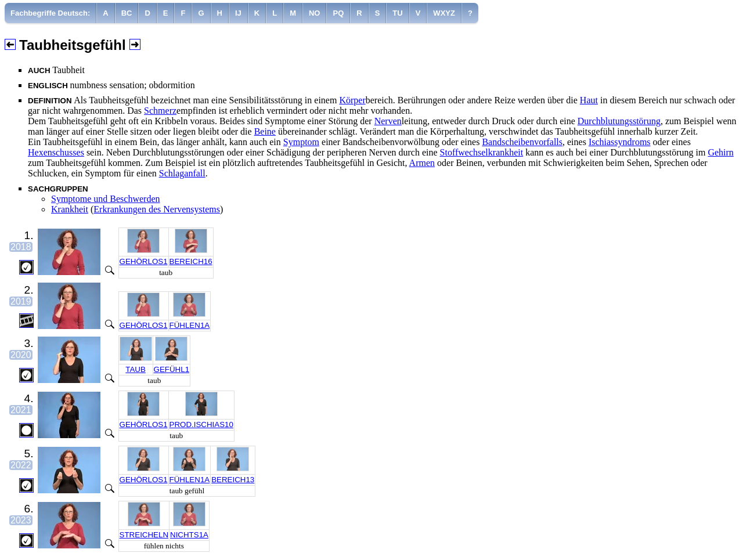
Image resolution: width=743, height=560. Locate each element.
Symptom (301, 142)
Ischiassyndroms (620, 142)
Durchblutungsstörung (619, 121)
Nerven (388, 121)
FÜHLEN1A (190, 325)
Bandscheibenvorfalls (522, 142)
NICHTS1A (189, 535)
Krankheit (70, 209)
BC (127, 13)
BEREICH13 (233, 480)
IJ (238, 13)
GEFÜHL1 (172, 369)
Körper (352, 100)
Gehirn (720, 152)
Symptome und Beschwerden (106, 199)
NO (315, 13)
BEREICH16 (191, 261)
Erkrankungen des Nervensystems (157, 209)
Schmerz (160, 111)
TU (397, 13)
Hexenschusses (56, 152)
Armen (422, 163)
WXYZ (444, 13)
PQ (338, 13)
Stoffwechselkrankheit (482, 152)
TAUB (136, 369)
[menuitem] (51, 13)
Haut (589, 100)
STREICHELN (144, 535)
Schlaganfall (182, 173)
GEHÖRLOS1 (144, 261)
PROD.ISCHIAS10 (201, 424)
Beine (265, 131)
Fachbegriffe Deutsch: (50, 13)
